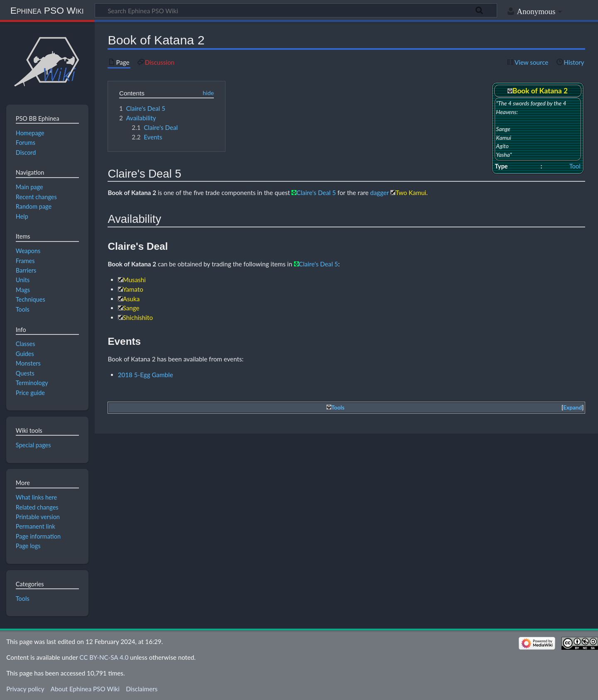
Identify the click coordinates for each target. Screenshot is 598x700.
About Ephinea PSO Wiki (85, 689)
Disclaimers (142, 689)
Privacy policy (25, 689)
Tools (23, 599)
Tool (575, 166)
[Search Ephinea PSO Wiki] (296, 10)
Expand (572, 407)
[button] (573, 408)
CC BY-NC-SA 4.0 (104, 657)
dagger (379, 193)
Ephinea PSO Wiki (47, 10)
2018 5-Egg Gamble (146, 375)
